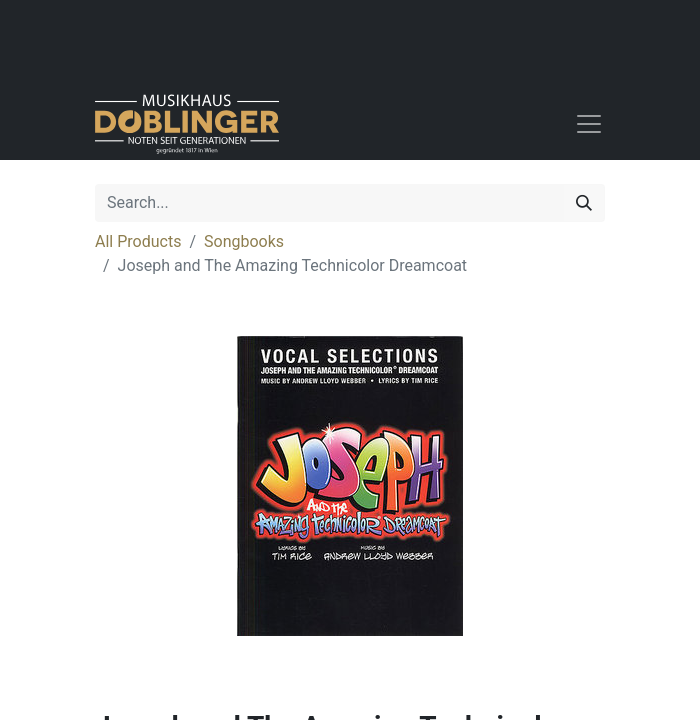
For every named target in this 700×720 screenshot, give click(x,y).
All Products (138, 241)
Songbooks (244, 241)
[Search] (584, 203)
